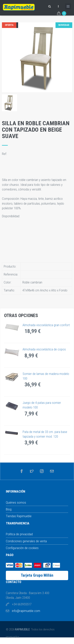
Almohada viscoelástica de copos (44, 349)
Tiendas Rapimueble (19, 516)
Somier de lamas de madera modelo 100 (46, 376)
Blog (9, 509)
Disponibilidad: (11, 216)
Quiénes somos (16, 502)
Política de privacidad (19, 534)
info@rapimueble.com (26, 611)
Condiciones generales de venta (26, 541)
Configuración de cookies (22, 548)
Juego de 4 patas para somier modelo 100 (42, 405)
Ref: (5, 154)
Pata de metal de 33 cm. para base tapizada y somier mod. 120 (45, 434)
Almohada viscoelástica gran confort (46, 325)
